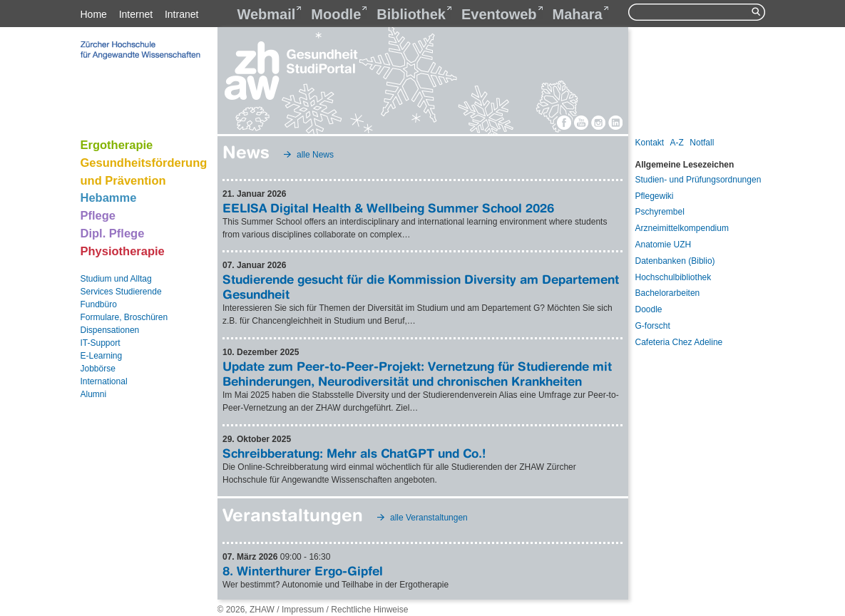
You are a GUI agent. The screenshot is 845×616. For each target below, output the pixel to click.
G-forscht (653, 326)
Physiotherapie (123, 251)
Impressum (303, 610)
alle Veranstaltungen (429, 518)
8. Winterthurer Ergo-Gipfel (303, 571)
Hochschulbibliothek (674, 277)
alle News (315, 155)
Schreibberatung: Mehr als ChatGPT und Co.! (354, 453)
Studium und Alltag (116, 279)
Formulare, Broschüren (124, 317)
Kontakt (650, 143)
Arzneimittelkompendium (682, 228)
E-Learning (102, 356)
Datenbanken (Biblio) (675, 261)
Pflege (98, 215)
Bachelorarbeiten (668, 293)
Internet (136, 14)
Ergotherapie (117, 145)
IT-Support (101, 343)
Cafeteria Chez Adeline (679, 342)
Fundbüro (99, 304)
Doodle (649, 309)
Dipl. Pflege (113, 233)
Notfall (702, 143)
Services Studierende (121, 292)
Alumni (94, 394)
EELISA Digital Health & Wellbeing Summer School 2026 (388, 208)
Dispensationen (110, 330)
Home (94, 14)
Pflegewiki (655, 196)
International (104, 381)
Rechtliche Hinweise (369, 610)
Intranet (181, 14)
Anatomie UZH (664, 245)
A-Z (677, 143)
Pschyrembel (660, 212)
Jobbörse (98, 369)
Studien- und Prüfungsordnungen (698, 180)
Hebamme (109, 197)
